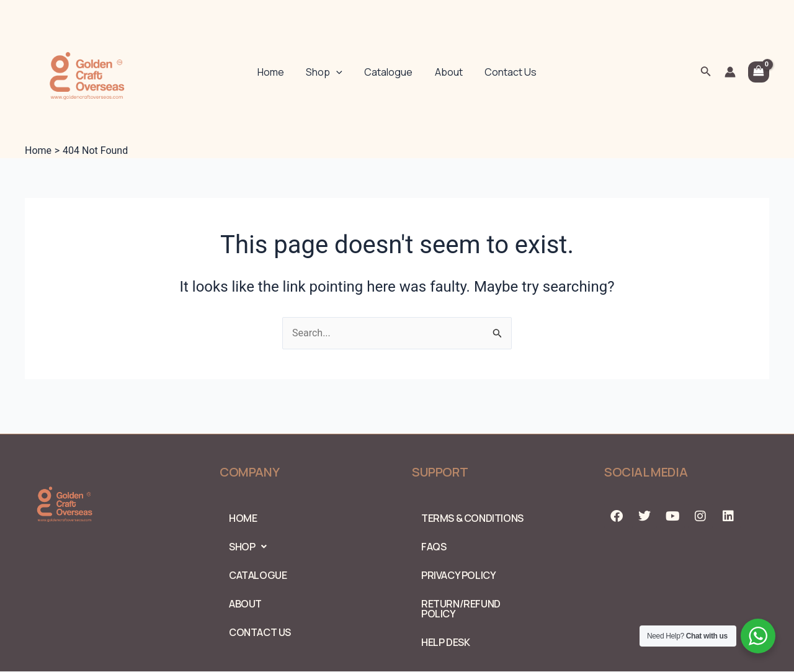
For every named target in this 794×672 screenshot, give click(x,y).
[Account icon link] (730, 72)
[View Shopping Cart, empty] (759, 72)
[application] (339, 72)
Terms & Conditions (472, 518)
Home (275, 72)
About (446, 72)
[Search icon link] (706, 72)
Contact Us (506, 72)
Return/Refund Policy (461, 609)
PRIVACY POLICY (458, 575)
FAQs (434, 547)
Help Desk (445, 642)
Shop (327, 72)
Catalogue (388, 72)
